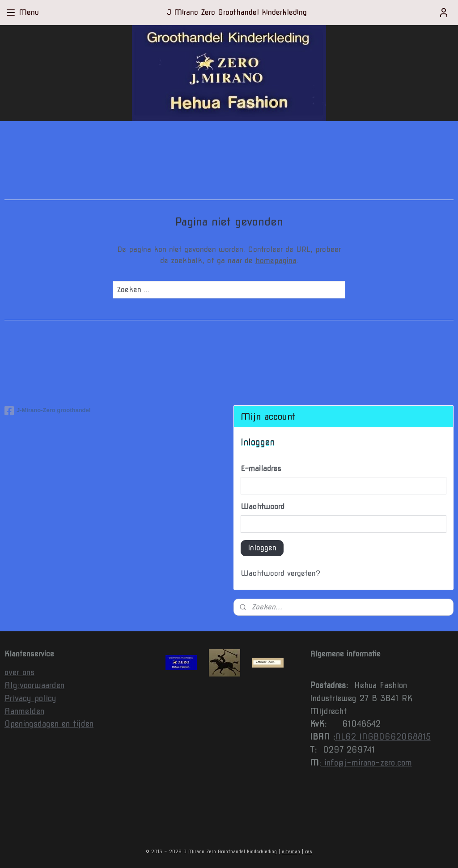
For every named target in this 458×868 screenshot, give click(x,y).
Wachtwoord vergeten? (280, 573)
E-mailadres (261, 469)
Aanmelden (24, 711)
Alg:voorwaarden (34, 685)
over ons (19, 672)
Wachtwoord (263, 507)
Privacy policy (30, 698)
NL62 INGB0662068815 (383, 737)
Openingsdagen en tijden (49, 724)
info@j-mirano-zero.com (367, 763)
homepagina (276, 261)
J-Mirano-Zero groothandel (47, 411)
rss (309, 851)
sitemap (291, 851)
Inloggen (262, 548)
